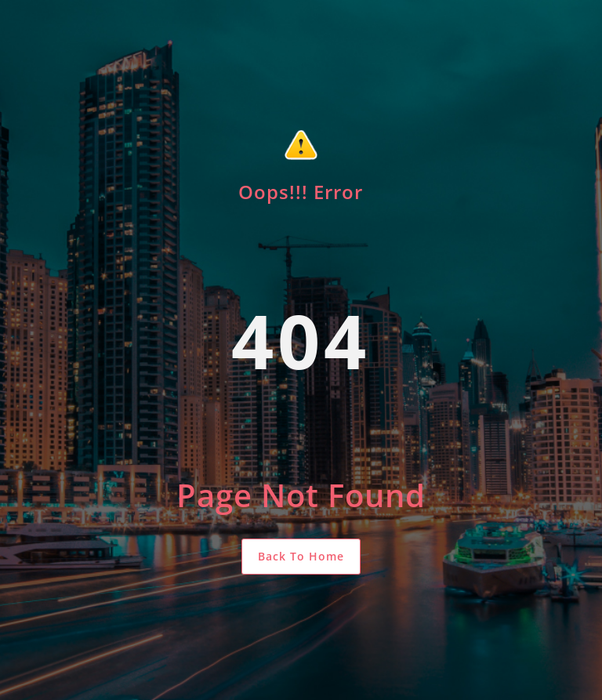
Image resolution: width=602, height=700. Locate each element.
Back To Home (301, 556)
